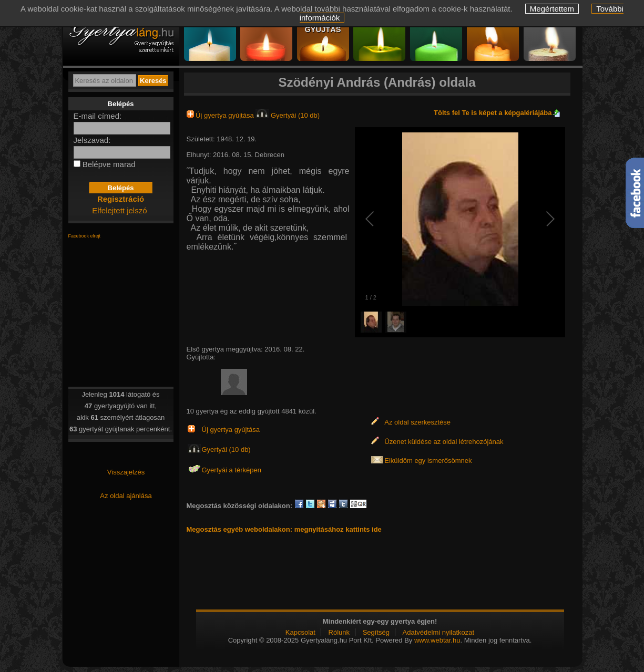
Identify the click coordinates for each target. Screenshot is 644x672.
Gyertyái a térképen (232, 470)
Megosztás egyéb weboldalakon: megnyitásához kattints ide (284, 529)
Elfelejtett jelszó (119, 210)
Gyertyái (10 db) (288, 115)
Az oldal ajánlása (126, 496)
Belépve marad (109, 164)
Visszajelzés (126, 472)
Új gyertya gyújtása (221, 115)
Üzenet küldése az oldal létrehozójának (444, 442)
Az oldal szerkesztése (417, 422)
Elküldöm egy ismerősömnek (428, 461)
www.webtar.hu (437, 640)
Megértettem (552, 9)
